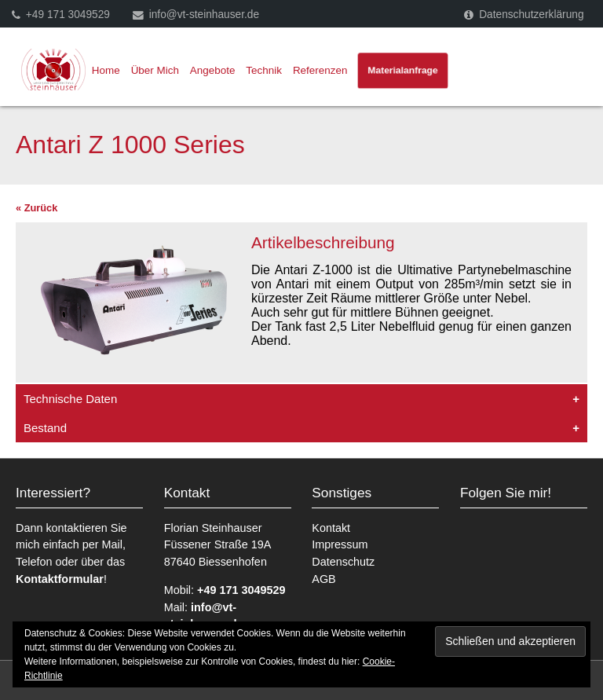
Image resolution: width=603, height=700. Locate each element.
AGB (323, 579)
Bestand (45, 428)
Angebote (213, 70)
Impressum (340, 544)
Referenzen (320, 70)
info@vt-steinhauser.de (204, 15)
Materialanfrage (403, 70)
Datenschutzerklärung (531, 15)
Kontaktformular (60, 579)
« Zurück (37, 208)
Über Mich (155, 70)
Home (106, 70)
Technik (265, 70)
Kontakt (331, 528)
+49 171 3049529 (68, 15)
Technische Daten (70, 399)
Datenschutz (343, 562)
